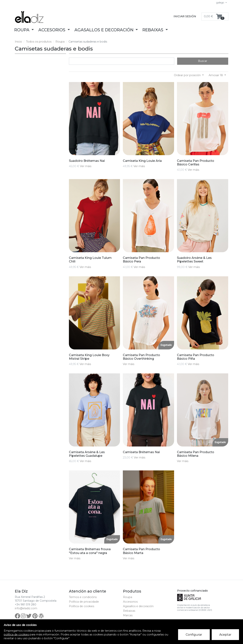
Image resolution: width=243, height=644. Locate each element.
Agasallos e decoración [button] (105, 30)
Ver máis (86, 166)
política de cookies (16, 635)
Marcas (128, 615)
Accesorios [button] (52, 30)
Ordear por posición (188, 75)
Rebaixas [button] (153, 30)
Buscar (203, 61)
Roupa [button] (22, 30)
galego (221, 3)
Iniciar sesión (185, 16)
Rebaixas (129, 611)
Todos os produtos (39, 42)
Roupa (60, 42)
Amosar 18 (216, 75)
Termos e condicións (83, 597)
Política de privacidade (84, 602)
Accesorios (130, 602)
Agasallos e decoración (138, 606)
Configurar (194, 635)
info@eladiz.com (26, 608)
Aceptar (226, 635)
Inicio (18, 42)
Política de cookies (82, 606)
